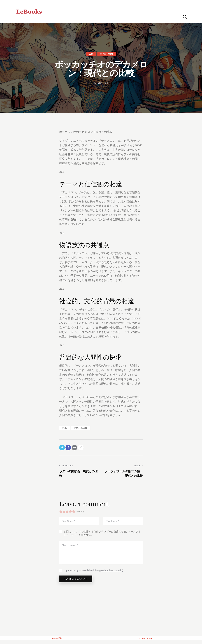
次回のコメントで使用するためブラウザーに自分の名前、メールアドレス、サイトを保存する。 (102, 535)
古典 (91, 54)
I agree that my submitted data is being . (94, 572)
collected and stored (111, 572)
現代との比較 (107, 54)
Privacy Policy (145, 642)
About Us (57, 642)
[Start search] (185, 17)
